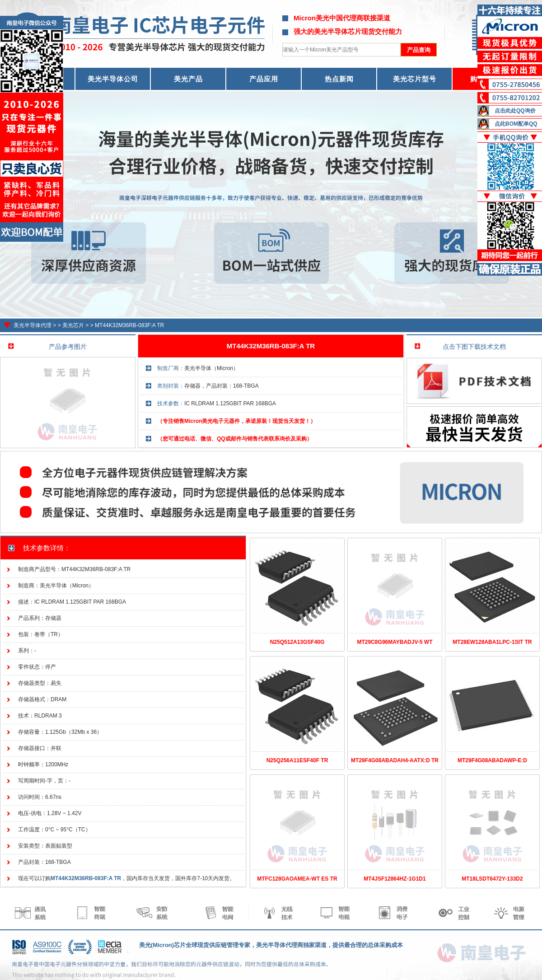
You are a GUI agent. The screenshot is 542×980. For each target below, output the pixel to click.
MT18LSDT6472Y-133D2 (492, 879)
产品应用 (264, 79)
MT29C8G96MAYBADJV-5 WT (395, 642)
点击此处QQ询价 (515, 111)
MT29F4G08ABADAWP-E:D (492, 760)
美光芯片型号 (415, 79)
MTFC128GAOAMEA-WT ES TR (297, 879)
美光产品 (188, 79)
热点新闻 (339, 79)
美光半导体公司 (113, 79)
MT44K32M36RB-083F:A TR (129, 325)
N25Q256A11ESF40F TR (297, 760)
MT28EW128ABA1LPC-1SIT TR (492, 642)
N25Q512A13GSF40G (297, 642)
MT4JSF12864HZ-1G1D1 (395, 879)
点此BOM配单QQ (516, 124)
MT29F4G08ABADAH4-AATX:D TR (395, 760)
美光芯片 (73, 325)
